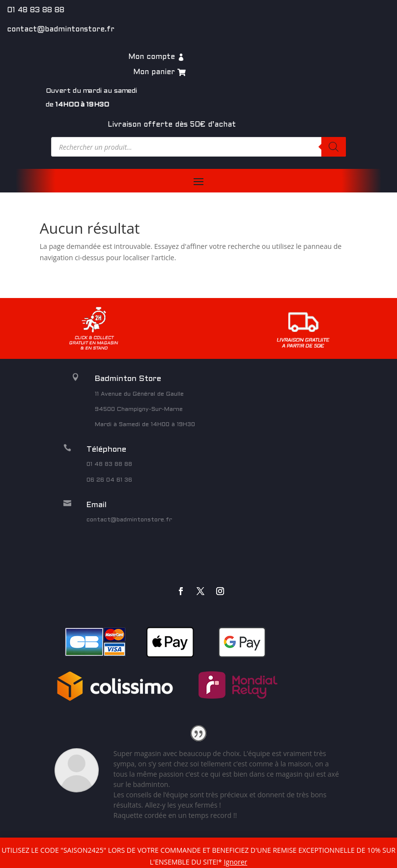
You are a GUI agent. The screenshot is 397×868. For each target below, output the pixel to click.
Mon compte (152, 57)
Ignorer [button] (235, 862)
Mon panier (154, 72)
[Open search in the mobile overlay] (198, 147)
